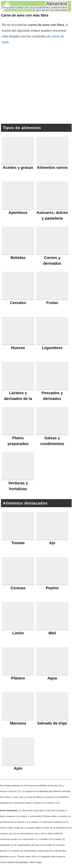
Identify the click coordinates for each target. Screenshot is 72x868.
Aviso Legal (36, 862)
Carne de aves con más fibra (25, 15)
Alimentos (57, 4)
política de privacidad (18, 862)
